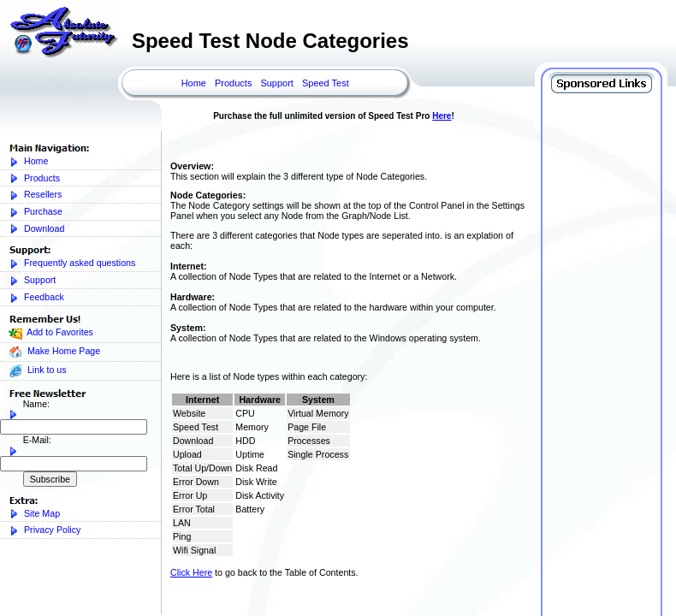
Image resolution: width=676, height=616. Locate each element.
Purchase (36, 212)
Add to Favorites (51, 333)
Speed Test (326, 83)
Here (442, 116)
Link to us (38, 371)
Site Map (34, 514)
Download (36, 229)
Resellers (35, 195)
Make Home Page (54, 352)
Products (233, 83)
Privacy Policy (44, 530)
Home (194, 83)
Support (277, 83)
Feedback (36, 297)
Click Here (191, 572)
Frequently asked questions (72, 263)
